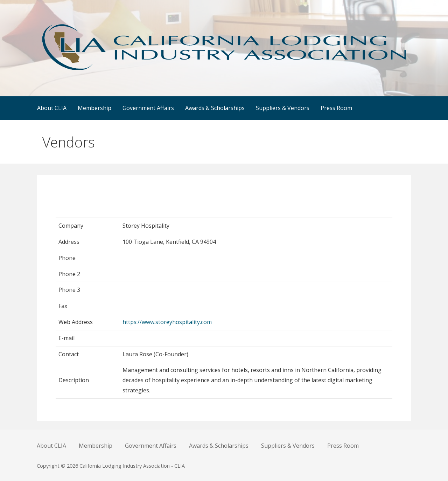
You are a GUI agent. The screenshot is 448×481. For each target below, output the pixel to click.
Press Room (336, 108)
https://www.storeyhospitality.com (167, 322)
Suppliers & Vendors (283, 108)
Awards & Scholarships (215, 108)
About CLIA (52, 108)
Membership (94, 108)
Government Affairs (148, 108)
